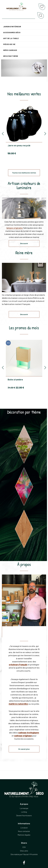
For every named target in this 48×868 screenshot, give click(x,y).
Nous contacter (24, 831)
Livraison (24, 828)
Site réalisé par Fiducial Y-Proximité (24, 854)
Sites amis (24, 851)
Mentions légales (24, 835)
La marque (24, 808)
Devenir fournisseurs (24, 815)
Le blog (24, 812)
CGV (24, 847)
